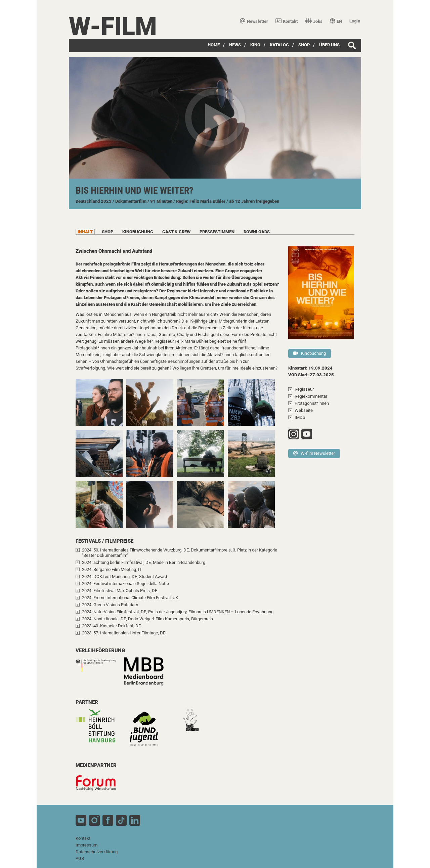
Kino (255, 45)
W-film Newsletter (314, 453)
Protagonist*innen (312, 403)
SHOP (304, 45)
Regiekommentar (311, 396)
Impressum (87, 845)
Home (214, 45)
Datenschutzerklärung (97, 852)
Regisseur (304, 389)
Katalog (279, 45)
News (235, 45)
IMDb (300, 417)
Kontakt (287, 21)
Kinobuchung (310, 353)
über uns (329, 45)
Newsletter (254, 21)
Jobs (314, 21)
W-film (113, 26)
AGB (80, 858)
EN (336, 21)
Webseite (304, 410)
